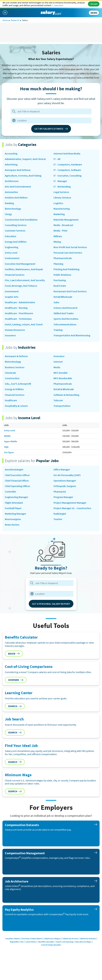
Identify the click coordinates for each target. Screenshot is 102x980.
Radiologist (60, 514)
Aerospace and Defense (18, 170)
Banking (9, 203)
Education (11, 236)
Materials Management (66, 220)
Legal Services (61, 192)
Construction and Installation (21, 220)
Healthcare (11, 400)
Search (15, 706)
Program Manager (63, 497)
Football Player (13, 508)
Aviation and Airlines (16, 198)
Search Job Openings (65, 942)
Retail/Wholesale (63, 297)
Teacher (58, 519)
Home (5, 20)
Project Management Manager (70, 503)
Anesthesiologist (14, 470)
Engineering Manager (16, 497)
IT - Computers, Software (67, 170)
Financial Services (15, 275)
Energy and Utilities (16, 242)
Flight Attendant (14, 503)
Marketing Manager (15, 514)
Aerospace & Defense (16, 356)
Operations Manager (65, 481)
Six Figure (9, 452)
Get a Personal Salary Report (51, 604)
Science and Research (65, 308)
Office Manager (62, 470)
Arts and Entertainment (18, 187)
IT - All (57, 159)
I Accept (94, 4)
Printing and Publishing (66, 269)
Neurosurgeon (13, 519)
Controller (11, 492)
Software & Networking (66, 395)
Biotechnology (13, 209)
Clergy (8, 214)
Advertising (11, 165)
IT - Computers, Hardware (68, 165)
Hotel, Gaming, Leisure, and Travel (24, 324)
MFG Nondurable (63, 378)
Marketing (59, 214)
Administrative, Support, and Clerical (25, 159)
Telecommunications (65, 324)
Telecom (58, 400)
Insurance (10, 335)
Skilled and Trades (64, 313)
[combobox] (49, 120)
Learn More (58, 5)
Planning (58, 264)
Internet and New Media (67, 154)
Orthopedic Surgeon (65, 486)
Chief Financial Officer (17, 481)
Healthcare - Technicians (18, 319)
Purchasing (60, 280)
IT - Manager (60, 181)
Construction (12, 378)
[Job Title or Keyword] (50, 111)
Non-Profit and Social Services (70, 247)
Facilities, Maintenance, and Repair (24, 269)
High (6, 447)
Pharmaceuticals (63, 258)
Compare (16, 680)
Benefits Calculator (46, 942)
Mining (57, 242)
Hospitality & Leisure (16, 406)
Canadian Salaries (13, 938)
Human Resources (15, 330)
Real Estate (60, 286)
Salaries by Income (70, 938)
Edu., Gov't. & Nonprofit (18, 384)
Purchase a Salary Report (32, 938)
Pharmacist (60, 492)
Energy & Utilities (14, 389)
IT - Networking (62, 187)
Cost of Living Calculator (51, 945)
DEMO (94, 13)
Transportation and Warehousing (72, 335)
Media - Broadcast (63, 225)
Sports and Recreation (66, 319)
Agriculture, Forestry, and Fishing (23, 176)
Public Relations (62, 275)
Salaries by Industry (88, 938)
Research (15, 20)
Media (57, 367)
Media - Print (60, 231)
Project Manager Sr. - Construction (72, 508)
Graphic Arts (12, 297)
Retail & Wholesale (64, 389)
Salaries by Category (52, 938)
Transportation (62, 406)
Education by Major (83, 942)
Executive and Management (20, 264)
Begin (14, 654)
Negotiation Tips (17, 942)
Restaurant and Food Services (70, 291)
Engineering (11, 247)
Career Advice (31, 942)
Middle (7, 436)
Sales (56, 302)
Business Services (15, 367)
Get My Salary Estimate (51, 129)
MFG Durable (61, 373)
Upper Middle (11, 441)
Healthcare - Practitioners (19, 313)
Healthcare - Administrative (20, 302)
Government (12, 291)
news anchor (12, 525)
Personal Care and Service (68, 253)
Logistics (58, 203)
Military (58, 236)
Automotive (11, 192)
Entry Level (11, 253)
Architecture (12, 181)
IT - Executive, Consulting (67, 176)
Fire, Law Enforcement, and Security (25, 280)
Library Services (62, 198)
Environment (12, 258)
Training (58, 330)
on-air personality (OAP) (67, 475)
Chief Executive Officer (17, 475)
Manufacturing (62, 209)
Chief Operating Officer (17, 486)
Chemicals (10, 373)
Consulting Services (16, 225)
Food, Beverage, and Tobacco (21, 286)
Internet (58, 362)
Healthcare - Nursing (16, 308)
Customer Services (15, 231)
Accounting (11, 154)
